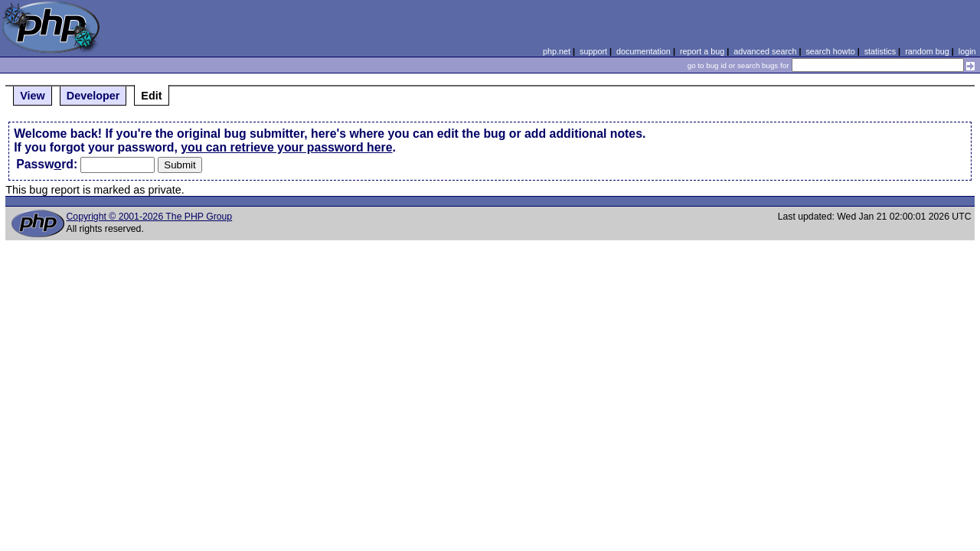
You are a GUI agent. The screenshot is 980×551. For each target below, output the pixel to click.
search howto (830, 51)
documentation (644, 51)
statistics (880, 51)
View (33, 96)
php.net (557, 51)
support (593, 51)
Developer (93, 96)
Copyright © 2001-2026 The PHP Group (150, 217)
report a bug (702, 51)
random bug (927, 51)
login (967, 51)
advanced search (765, 51)
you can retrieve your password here (286, 147)
